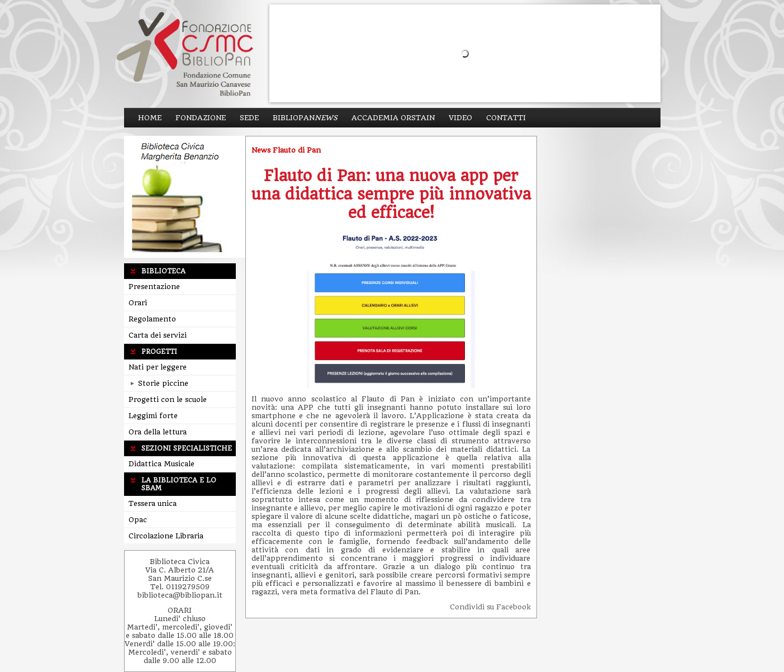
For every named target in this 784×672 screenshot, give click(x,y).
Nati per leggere (158, 367)
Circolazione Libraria (166, 536)
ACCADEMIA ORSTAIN (393, 118)
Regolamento (152, 319)
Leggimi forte (153, 416)
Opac (138, 520)
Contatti (506, 118)
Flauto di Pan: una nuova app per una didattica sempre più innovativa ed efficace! (391, 194)
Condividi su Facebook (490, 607)
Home (150, 118)
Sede (249, 118)
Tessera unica (153, 503)
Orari (138, 303)
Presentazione (154, 287)
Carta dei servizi (158, 335)
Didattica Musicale (161, 464)
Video (460, 118)
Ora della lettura (158, 432)
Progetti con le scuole (168, 399)
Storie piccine (159, 383)
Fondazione (201, 118)
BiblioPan (305, 118)
